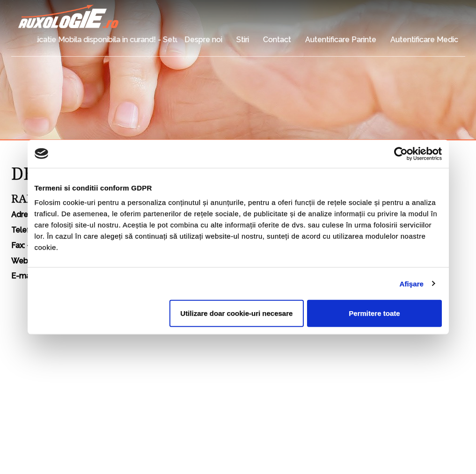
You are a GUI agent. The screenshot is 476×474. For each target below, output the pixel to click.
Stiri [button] (243, 40)
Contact (277, 40)
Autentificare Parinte (341, 40)
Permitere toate (374, 313)
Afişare (412, 283)
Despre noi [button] (203, 40)
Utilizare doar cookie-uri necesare (236, 313)
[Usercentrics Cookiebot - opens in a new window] (401, 153)
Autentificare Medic (424, 40)
